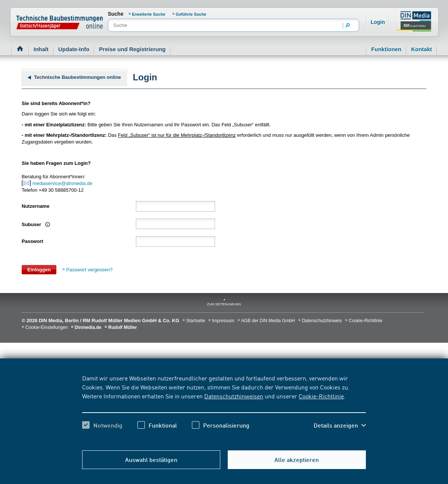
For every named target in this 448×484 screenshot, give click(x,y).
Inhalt (41, 49)
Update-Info (74, 49)
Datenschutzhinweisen (234, 396)
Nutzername (35, 206)
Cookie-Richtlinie (321, 396)
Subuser (32, 224)
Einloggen (39, 270)
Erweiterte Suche (149, 14)
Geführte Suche (191, 14)
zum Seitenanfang (224, 304)
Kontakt (421, 49)
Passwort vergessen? (89, 270)
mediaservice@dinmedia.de (63, 183)
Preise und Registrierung (132, 49)
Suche (116, 14)
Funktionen (386, 49)
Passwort (32, 241)
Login (378, 22)
